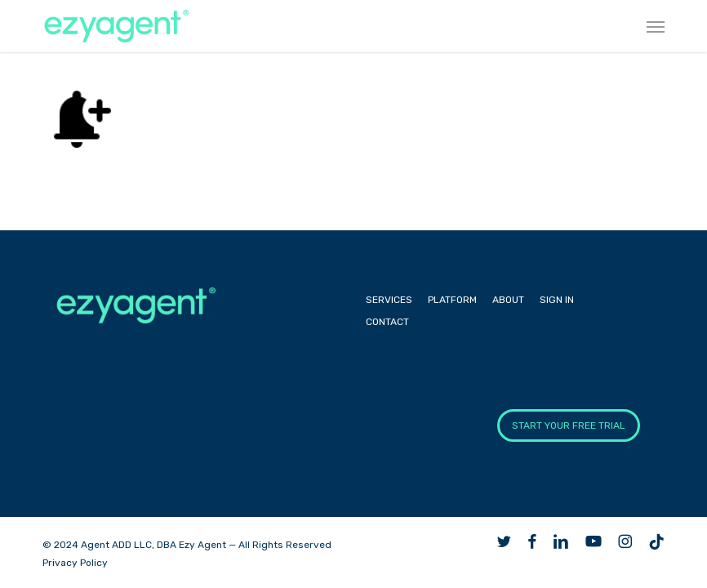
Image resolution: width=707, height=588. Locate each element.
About (508, 300)
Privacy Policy (75, 563)
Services (389, 300)
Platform (452, 300)
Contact (387, 322)
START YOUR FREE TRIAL (569, 425)
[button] (656, 26)
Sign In (557, 300)
